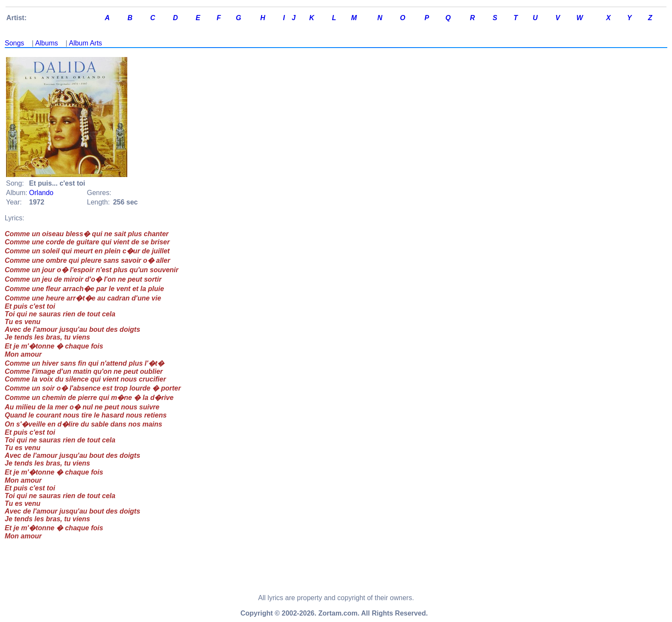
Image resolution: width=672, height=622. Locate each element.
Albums (46, 43)
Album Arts (85, 43)
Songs (14, 43)
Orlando (41, 193)
